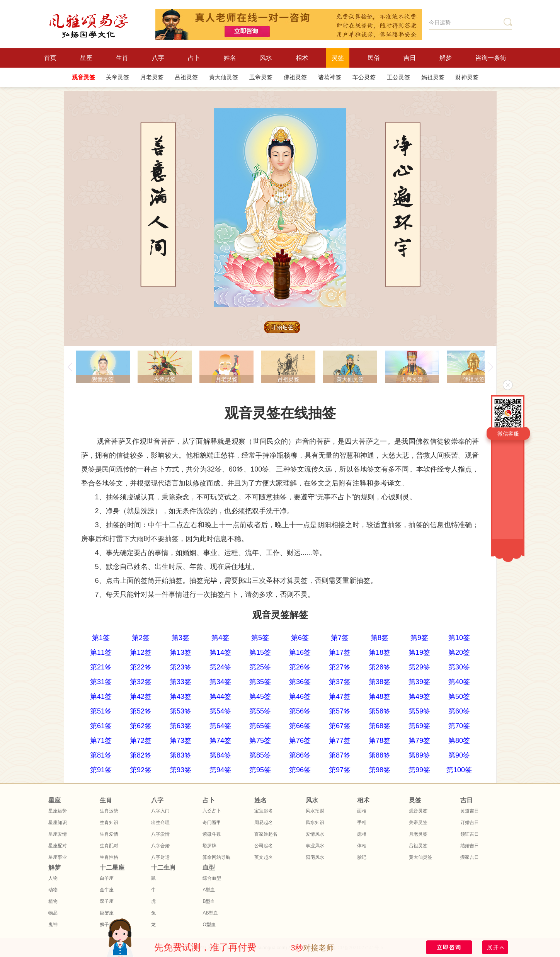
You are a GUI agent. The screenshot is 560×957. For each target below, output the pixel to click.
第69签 (419, 726)
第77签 (340, 741)
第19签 (419, 652)
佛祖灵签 (295, 77)
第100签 (459, 770)
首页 (50, 58)
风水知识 (315, 822)
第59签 (419, 711)
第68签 (380, 726)
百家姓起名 (266, 834)
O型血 (209, 925)
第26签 (300, 667)
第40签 (459, 682)
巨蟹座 (107, 913)
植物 (53, 901)
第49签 (419, 696)
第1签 (101, 638)
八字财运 (160, 857)
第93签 (180, 770)
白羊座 (107, 878)
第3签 (180, 638)
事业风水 (315, 846)
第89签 (419, 755)
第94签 (220, 770)
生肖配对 (109, 846)
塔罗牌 (209, 846)
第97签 (340, 770)
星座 (86, 58)
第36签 (300, 682)
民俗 (374, 58)
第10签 (459, 638)
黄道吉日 (470, 811)
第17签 (340, 652)
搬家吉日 (470, 857)
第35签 (260, 682)
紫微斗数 (212, 834)
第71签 (101, 741)
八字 (158, 58)
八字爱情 (160, 834)
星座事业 (58, 857)
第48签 (380, 696)
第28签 (380, 667)
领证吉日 (470, 834)
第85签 (260, 755)
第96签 (300, 770)
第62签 (141, 726)
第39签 (419, 682)
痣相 (362, 834)
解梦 (446, 58)
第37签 (340, 682)
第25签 (260, 667)
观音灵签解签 (280, 615)
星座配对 (58, 846)
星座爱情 (58, 834)
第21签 (101, 667)
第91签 (101, 770)
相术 (302, 58)
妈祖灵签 (433, 77)
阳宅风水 (315, 857)
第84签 (220, 755)
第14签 (220, 652)
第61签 (101, 726)
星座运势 (58, 811)
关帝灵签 (117, 77)
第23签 (180, 667)
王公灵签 (398, 77)
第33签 (180, 682)
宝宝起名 (264, 811)
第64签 (220, 726)
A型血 (209, 890)
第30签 (459, 667)
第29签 (419, 667)
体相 (362, 846)
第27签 (340, 667)
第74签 (220, 741)
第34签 (220, 682)
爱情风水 (315, 834)
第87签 (340, 755)
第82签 (141, 755)
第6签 (300, 638)
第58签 (380, 711)
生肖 (122, 58)
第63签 (180, 726)
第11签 (101, 652)
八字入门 (160, 811)
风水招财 (315, 811)
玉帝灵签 (261, 77)
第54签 (220, 711)
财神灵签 (467, 77)
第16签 (300, 652)
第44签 (220, 696)
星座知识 (58, 822)
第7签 (340, 638)
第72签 (141, 741)
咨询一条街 (491, 58)
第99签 (419, 770)
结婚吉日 (470, 846)
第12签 (141, 652)
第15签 (260, 652)
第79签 (419, 741)
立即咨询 (449, 947)
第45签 (260, 696)
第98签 (380, 770)
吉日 (410, 58)
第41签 (101, 696)
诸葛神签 (330, 77)
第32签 (141, 682)
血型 (209, 868)
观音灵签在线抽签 (280, 413)
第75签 (260, 741)
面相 (362, 811)
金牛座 (107, 890)
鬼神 (53, 925)
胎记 (362, 857)
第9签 (419, 638)
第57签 (340, 711)
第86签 (300, 755)
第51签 (101, 711)
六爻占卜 (212, 811)
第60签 (459, 711)
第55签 (260, 711)
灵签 (338, 58)
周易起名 (264, 822)
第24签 (220, 667)
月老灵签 (152, 77)
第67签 (340, 726)
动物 (53, 890)
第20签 (459, 652)
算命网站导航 (216, 857)
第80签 (459, 741)
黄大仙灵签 (224, 77)
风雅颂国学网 (89, 26)
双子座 (107, 901)
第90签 (459, 755)
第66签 (300, 726)
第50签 (459, 696)
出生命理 (160, 822)
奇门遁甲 (212, 822)
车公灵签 (364, 77)
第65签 (260, 726)
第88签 (380, 755)
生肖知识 (109, 822)
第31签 (101, 682)
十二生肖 (163, 868)
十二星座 (112, 868)
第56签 (300, 711)
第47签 (340, 696)
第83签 (180, 755)
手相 (362, 822)
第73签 (180, 741)
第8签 (380, 638)
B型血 (209, 901)
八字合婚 (160, 846)
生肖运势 (109, 811)
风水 (266, 58)
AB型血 (210, 913)
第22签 (141, 667)
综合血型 (212, 878)
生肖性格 (109, 857)
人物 (53, 878)
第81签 (101, 755)
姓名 (230, 58)
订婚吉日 (470, 822)
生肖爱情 (109, 834)
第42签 (141, 696)
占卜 (194, 58)
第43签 (180, 696)
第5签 (260, 638)
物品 (53, 913)
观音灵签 (83, 77)
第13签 (180, 652)
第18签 (380, 652)
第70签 (459, 726)
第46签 (300, 696)
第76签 (300, 741)
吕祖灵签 (186, 77)
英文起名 (264, 857)
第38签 (380, 682)
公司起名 (264, 846)
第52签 (141, 711)
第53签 (180, 711)
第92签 (141, 770)
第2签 (141, 638)
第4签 (220, 638)
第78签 (380, 741)
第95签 (260, 770)
